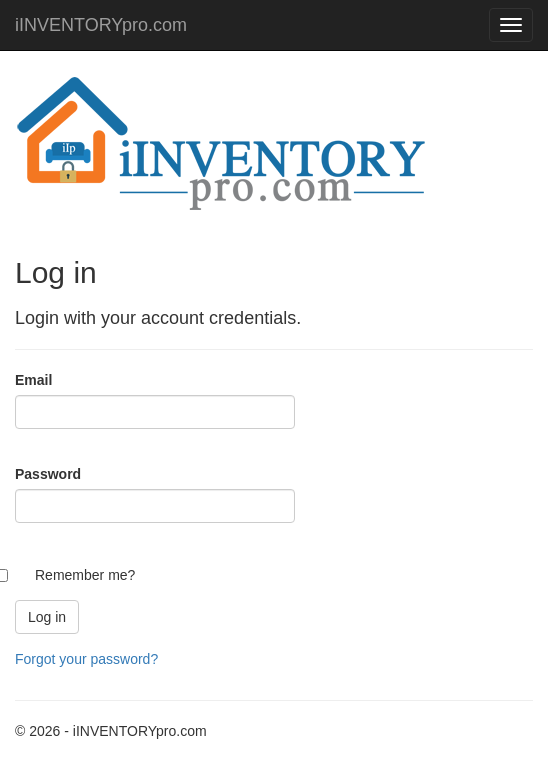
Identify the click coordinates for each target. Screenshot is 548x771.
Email (33, 380)
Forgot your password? (86, 659)
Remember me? (85, 575)
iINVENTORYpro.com (101, 25)
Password (48, 474)
